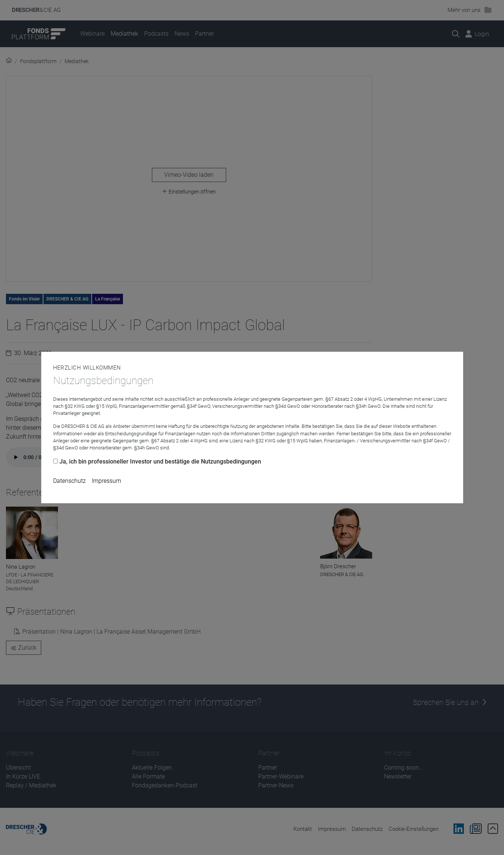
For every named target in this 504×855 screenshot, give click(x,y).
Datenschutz (69, 481)
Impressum (106, 481)
